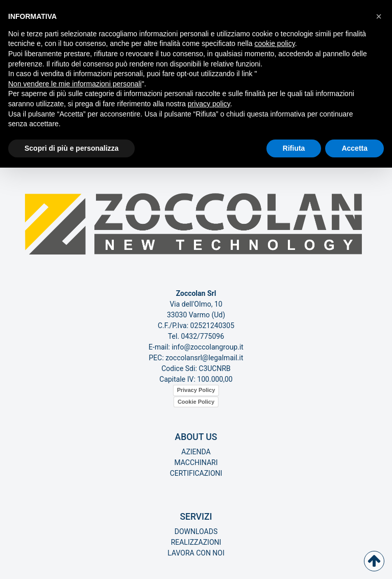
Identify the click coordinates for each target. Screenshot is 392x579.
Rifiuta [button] (294, 148)
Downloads (196, 531)
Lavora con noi (196, 553)
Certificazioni (196, 473)
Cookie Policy (196, 402)
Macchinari (196, 462)
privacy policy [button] (209, 104)
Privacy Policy (196, 390)
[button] (379, 16)
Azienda (196, 452)
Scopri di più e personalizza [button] (71, 148)
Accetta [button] (354, 148)
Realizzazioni (196, 542)
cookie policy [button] (275, 43)
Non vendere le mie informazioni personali (75, 84)
